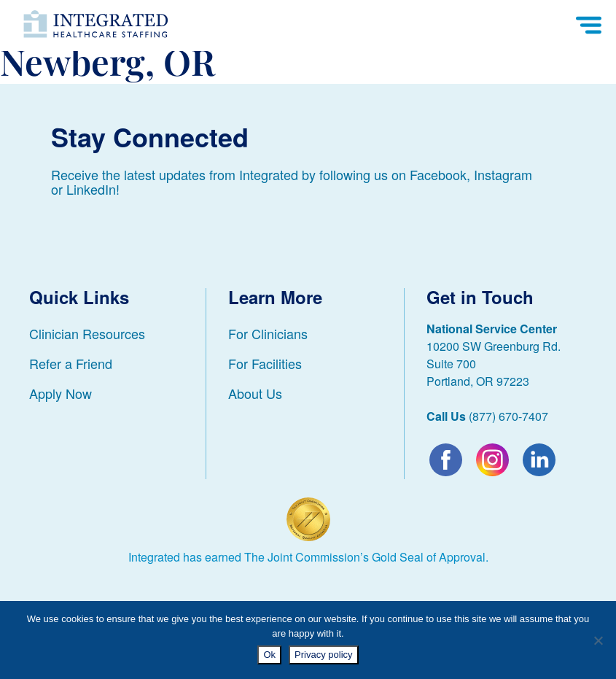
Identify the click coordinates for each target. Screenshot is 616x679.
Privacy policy (323, 655)
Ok (269, 655)
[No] (598, 640)
